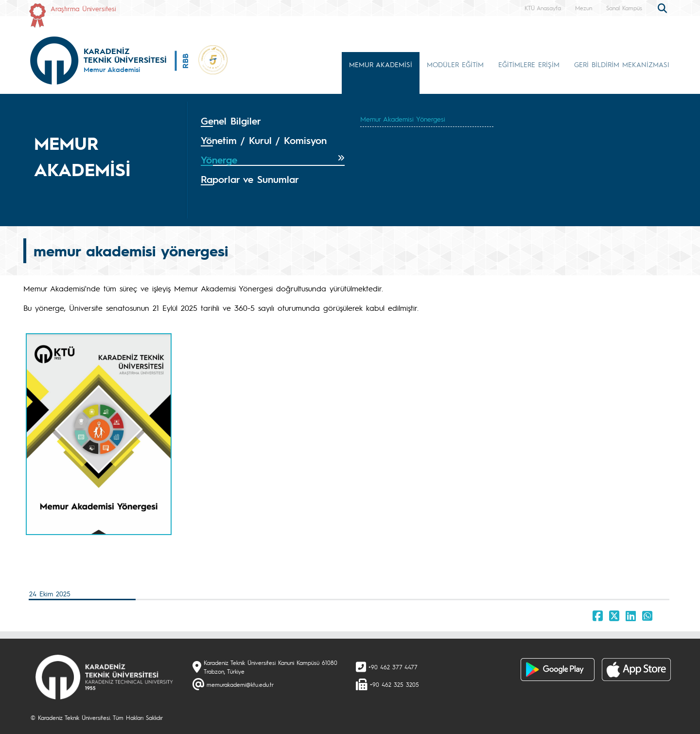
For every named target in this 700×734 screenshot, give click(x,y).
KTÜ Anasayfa (543, 8)
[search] (664, 7)
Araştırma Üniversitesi (83, 8)
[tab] (273, 121)
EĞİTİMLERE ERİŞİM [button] (529, 64)
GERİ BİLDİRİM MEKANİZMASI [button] (622, 64)
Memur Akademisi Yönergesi (403, 119)
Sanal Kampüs (624, 8)
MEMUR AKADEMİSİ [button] (381, 64)
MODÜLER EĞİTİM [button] (455, 64)
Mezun (584, 8)
